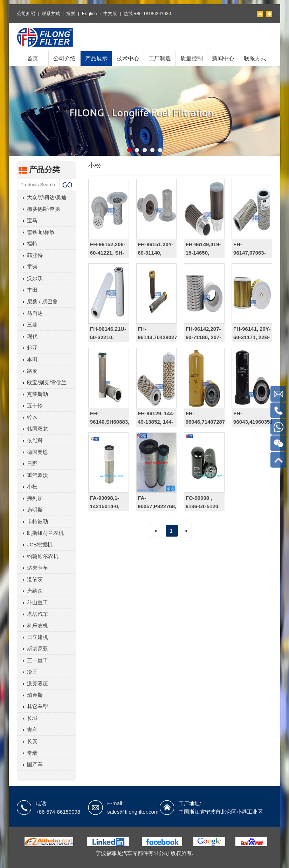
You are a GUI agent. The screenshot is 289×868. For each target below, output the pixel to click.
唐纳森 (30, 591)
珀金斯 (30, 695)
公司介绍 (26, 14)
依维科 (30, 440)
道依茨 (30, 579)
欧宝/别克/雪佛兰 (42, 382)
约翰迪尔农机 (38, 556)
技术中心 (128, 58)
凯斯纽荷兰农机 (40, 533)
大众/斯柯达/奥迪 (42, 197)
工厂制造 (160, 58)
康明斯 (30, 510)
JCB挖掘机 (35, 544)
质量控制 (192, 58)
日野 (27, 463)
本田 (27, 359)
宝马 (27, 220)
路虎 (27, 371)
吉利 (27, 730)
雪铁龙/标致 (36, 232)
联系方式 (51, 14)
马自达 (30, 313)
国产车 (30, 764)
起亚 (27, 348)
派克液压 (32, 683)
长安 (27, 741)
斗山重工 (32, 602)
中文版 (110, 14)
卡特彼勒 (32, 521)
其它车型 (32, 706)
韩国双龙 (32, 429)
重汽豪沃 (32, 475)
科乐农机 (32, 625)
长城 (27, 718)
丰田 (27, 290)
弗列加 (30, 498)
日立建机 (32, 637)
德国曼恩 (32, 452)
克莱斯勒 (32, 394)
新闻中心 (223, 58)
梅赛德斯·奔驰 (38, 209)
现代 (27, 336)
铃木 (27, 417)
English (90, 14)
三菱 (27, 325)
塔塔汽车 (32, 614)
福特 (27, 244)
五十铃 (30, 406)
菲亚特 (30, 255)
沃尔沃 (30, 278)
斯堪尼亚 (32, 649)
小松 (27, 487)
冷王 (27, 672)
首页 (33, 58)
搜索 (71, 14)
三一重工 (32, 660)
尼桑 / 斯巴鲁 (37, 301)
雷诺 (27, 267)
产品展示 (96, 58)
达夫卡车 (32, 568)
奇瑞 (27, 753)
